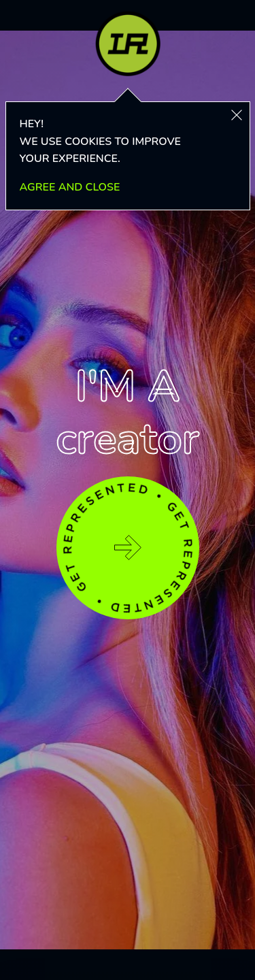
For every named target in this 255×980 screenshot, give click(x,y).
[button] (237, 115)
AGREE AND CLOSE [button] (70, 187)
